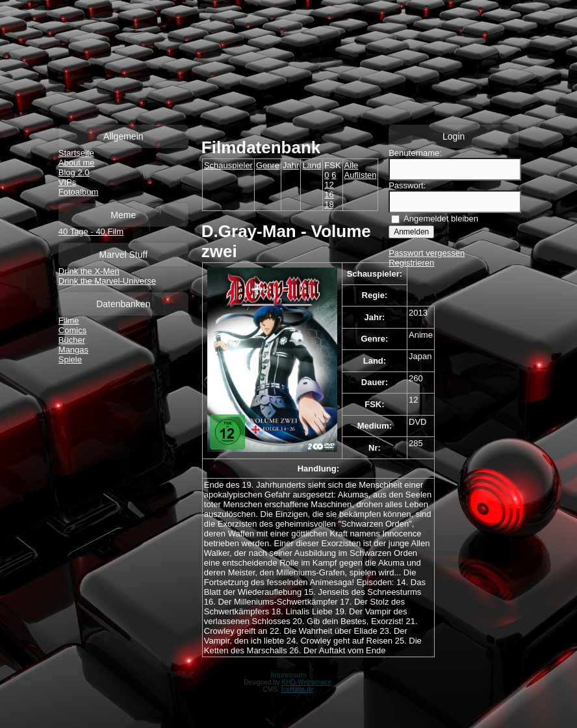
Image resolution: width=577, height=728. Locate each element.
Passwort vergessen (427, 253)
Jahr (291, 165)
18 (329, 204)
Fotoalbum (78, 192)
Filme (69, 320)
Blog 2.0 (74, 172)
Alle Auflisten (361, 170)
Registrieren (411, 263)
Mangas (73, 350)
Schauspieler (228, 165)
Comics (72, 330)
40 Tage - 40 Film (91, 232)
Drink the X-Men (89, 271)
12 (329, 185)
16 (329, 195)
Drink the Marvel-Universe (107, 281)
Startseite (76, 153)
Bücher (72, 340)
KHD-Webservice (307, 682)
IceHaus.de (298, 689)
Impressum (288, 675)
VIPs (67, 182)
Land (312, 165)
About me (77, 163)
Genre (268, 165)
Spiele (70, 359)
